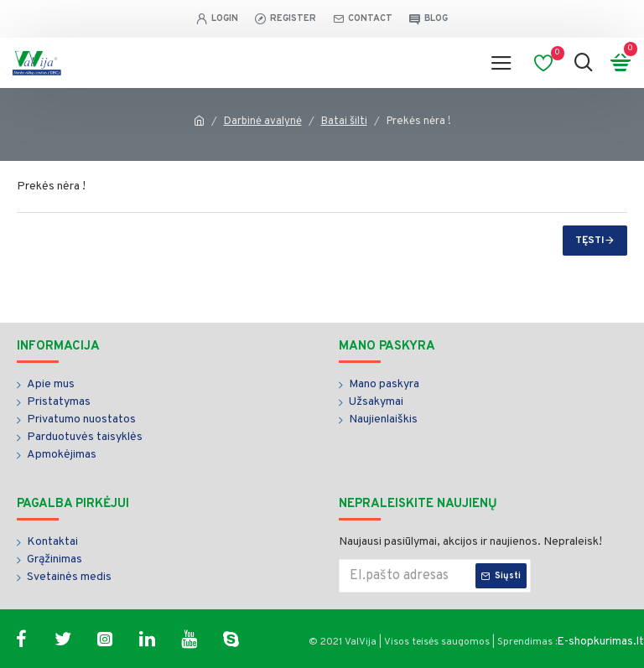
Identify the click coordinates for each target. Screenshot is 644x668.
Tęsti (590, 241)
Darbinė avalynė (263, 122)
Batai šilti (344, 122)
